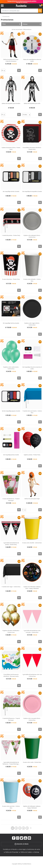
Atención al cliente (21, 844)
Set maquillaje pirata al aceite (11, 455)
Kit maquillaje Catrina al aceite (11, 323)
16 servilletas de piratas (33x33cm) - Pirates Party (32, 148)
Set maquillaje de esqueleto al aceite (32, 191)
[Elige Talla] (3, 70)
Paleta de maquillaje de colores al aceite (32, 60)
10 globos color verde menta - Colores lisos (11, 368)
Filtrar (4, 24)
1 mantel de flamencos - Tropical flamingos (11, 719)
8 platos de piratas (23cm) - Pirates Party (11, 148)
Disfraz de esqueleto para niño (32, 103)
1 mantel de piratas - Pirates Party (11, 235)
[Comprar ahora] (19, 70)
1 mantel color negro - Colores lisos (11, 587)
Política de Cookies (26, 852)
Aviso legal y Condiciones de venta (30, 849)
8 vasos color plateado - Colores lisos (32, 280)
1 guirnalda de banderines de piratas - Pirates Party (11, 544)
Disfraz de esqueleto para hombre (11, 103)
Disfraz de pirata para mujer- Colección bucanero (11, 60)
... (1, 17)
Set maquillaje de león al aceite (11, 191)
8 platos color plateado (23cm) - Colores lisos (32, 236)
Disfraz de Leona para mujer (32, 499)
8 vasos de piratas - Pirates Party (11, 279)
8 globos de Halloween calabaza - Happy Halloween (32, 807)
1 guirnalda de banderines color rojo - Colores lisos (32, 675)
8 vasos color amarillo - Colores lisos (32, 543)
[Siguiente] (31, 828)
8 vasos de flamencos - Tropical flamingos (11, 500)
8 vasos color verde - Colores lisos (32, 762)
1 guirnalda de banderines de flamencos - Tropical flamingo (11, 763)
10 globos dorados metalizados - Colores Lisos (11, 631)
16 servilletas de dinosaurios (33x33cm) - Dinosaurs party (11, 675)
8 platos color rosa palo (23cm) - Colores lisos (32, 719)
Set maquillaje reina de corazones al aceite (32, 368)
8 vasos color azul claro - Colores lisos (11, 807)
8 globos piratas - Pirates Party (32, 455)
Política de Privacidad (12, 852)
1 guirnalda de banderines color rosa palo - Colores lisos (32, 631)
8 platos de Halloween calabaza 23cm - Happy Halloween (32, 588)
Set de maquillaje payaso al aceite (11, 411)
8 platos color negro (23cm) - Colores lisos (32, 324)
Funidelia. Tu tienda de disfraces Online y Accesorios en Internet (21, 6)
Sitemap (37, 852)
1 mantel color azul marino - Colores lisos (32, 412)
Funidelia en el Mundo (10, 849)
